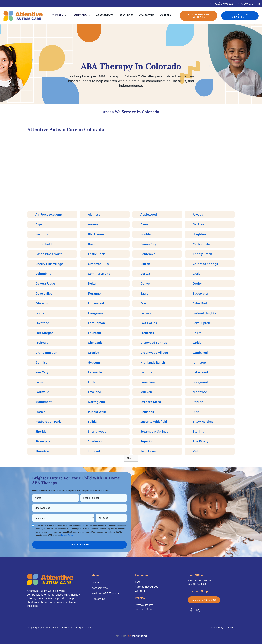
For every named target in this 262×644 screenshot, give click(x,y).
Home (95, 582)
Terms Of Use (143, 609)
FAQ (137, 582)
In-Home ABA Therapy (106, 593)
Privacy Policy (144, 605)
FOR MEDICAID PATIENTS (199, 16)
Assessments (105, 15)
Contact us (147, 15)
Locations (80, 15)
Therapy (58, 15)
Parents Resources (146, 587)
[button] (60, 15)
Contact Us (98, 599)
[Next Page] (131, 458)
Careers (166, 15)
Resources (126, 15)
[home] (23, 16)
